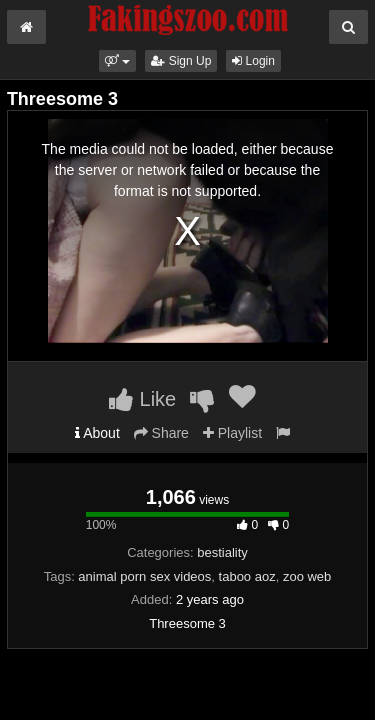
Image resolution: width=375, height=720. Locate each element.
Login (253, 61)
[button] (117, 61)
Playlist (232, 433)
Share (161, 433)
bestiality (222, 552)
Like (142, 399)
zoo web (307, 576)
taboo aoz (247, 576)
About (97, 433)
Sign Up (181, 61)
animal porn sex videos (144, 576)
